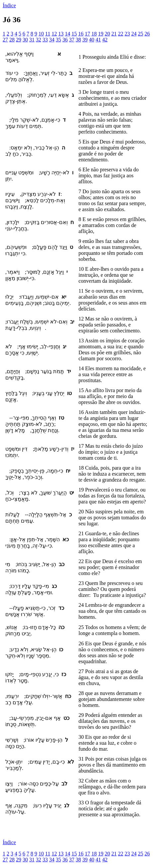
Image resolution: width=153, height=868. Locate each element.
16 (81, 34)
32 (38, 40)
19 (101, 34)
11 (48, 34)
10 (41, 34)
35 (58, 40)
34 (52, 40)
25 (140, 34)
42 (105, 40)
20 (107, 34)
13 (61, 34)
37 (72, 40)
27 (5, 40)
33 (45, 40)
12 (54, 34)
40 (92, 40)
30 (25, 40)
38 (78, 40)
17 (87, 34)
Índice (9, 5)
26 (147, 34)
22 (120, 34)
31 (32, 40)
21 (114, 34)
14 (67, 34)
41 (98, 40)
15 (74, 34)
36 (65, 40)
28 (12, 40)
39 (85, 40)
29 (19, 40)
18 (94, 34)
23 (127, 34)
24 (134, 34)
